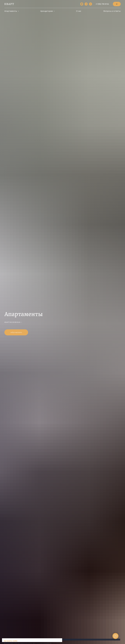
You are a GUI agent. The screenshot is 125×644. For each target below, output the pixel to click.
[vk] (91, 4)
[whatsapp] (82, 4)
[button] (117, 4)
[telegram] (86, 4)
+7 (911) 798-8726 (102, 4)
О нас (79, 11)
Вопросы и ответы (112, 11)
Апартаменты (11, 11)
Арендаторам (47, 11)
